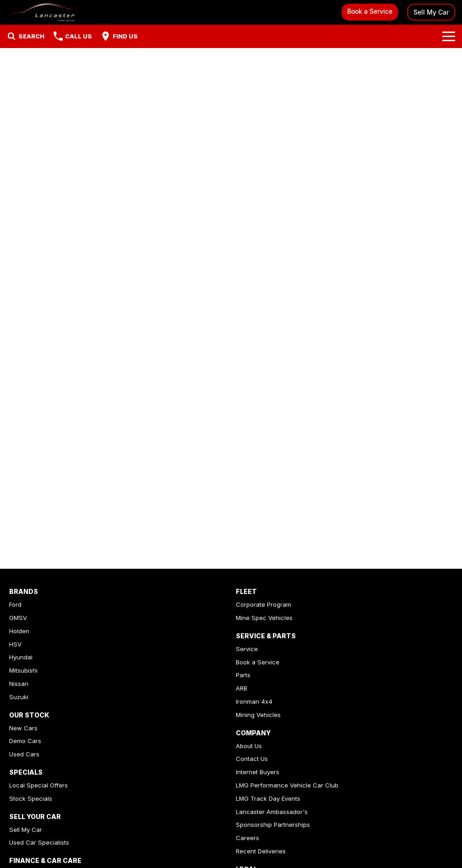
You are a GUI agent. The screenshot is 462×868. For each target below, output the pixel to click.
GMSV (18, 618)
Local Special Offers (38, 785)
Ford (15, 604)
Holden (19, 631)
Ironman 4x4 (254, 701)
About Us (249, 746)
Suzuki (19, 697)
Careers (247, 838)
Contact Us (252, 759)
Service (247, 649)
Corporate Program (264, 604)
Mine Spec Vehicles (264, 618)
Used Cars (24, 754)
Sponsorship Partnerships (273, 825)
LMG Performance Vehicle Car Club (287, 785)
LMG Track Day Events (268, 798)
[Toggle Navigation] (449, 36)
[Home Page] (41, 12)
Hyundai (21, 657)
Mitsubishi (23, 670)
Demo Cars (25, 741)
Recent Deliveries (261, 851)
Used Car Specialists (39, 842)
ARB (242, 688)
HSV (15, 644)
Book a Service (370, 11)
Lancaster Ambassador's (272, 812)
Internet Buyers (258, 772)
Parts (243, 675)
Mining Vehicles (258, 715)
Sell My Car (431, 12)
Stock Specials (31, 798)
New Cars (23, 728)
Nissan (19, 684)
